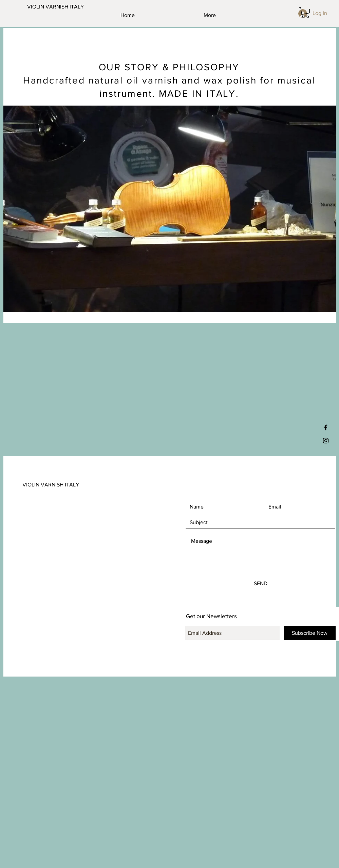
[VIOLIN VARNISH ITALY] (61, 7)
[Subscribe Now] (310, 633)
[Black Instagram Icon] (326, 441)
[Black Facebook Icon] (326, 427)
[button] (305, 13)
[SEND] (261, 584)
